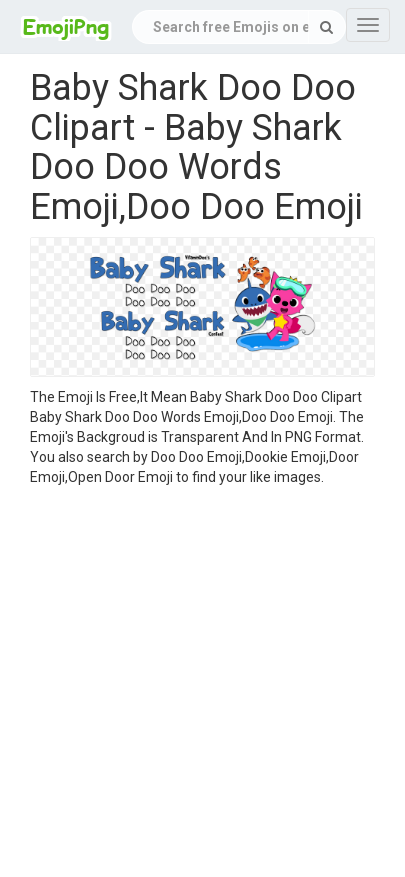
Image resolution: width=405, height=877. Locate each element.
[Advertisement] (187, 684)
